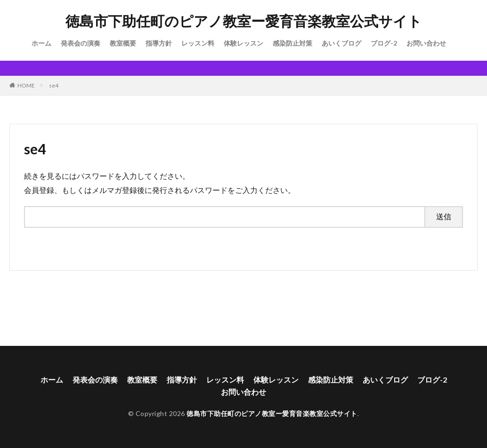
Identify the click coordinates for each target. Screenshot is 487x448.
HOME (26, 85)
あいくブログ (341, 43)
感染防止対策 (292, 43)
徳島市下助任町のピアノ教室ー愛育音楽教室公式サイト (244, 21)
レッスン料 (198, 43)
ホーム (41, 43)
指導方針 (159, 43)
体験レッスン (243, 43)
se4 (54, 85)
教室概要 (123, 43)
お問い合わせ (426, 43)
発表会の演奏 (81, 43)
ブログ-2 (384, 43)
